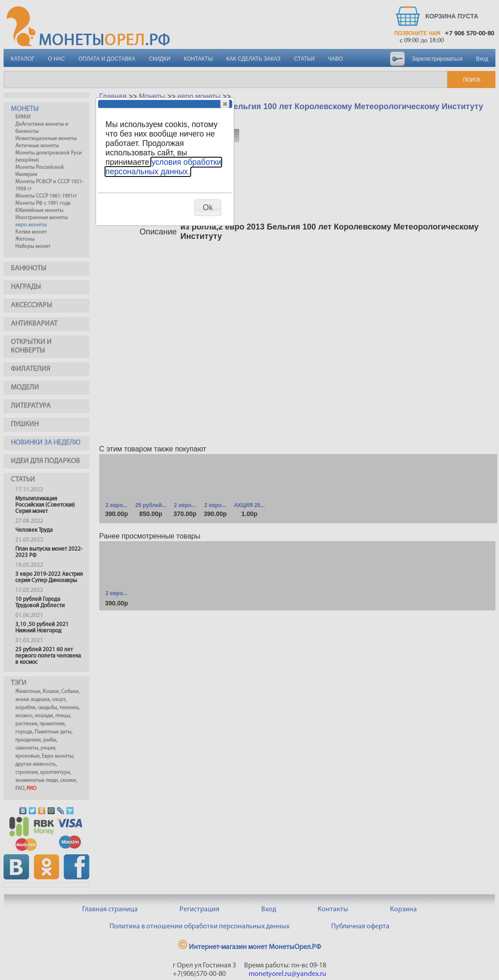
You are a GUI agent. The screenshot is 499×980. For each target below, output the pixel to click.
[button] (225, 104)
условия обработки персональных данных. (163, 167)
